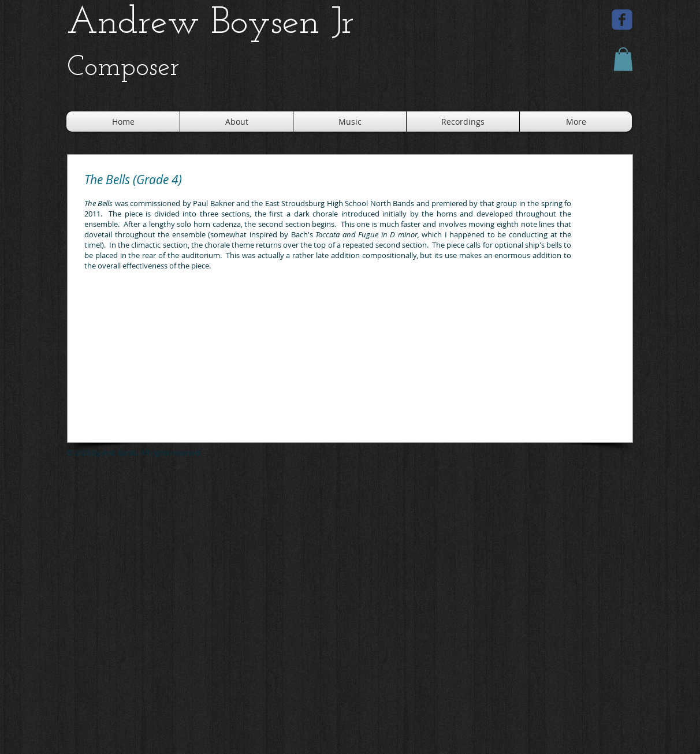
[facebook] (622, 20)
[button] (623, 59)
